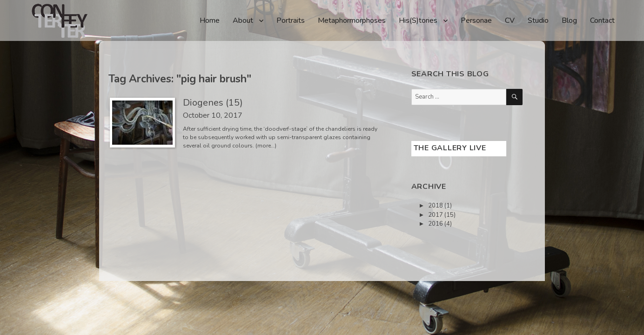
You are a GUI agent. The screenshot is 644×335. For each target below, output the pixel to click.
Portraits (291, 20)
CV (510, 20)
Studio (538, 20)
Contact (602, 20)
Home (210, 20)
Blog (569, 20)
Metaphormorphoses (352, 20)
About (243, 20)
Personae (476, 20)
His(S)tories (418, 20)
